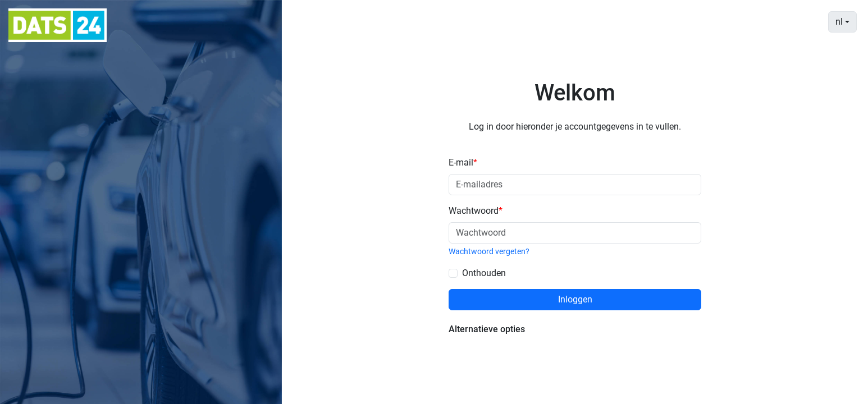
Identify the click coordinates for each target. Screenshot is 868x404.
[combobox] (842, 22)
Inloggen (575, 299)
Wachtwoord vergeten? (489, 251)
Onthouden (484, 273)
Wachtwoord (476, 211)
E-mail (463, 162)
